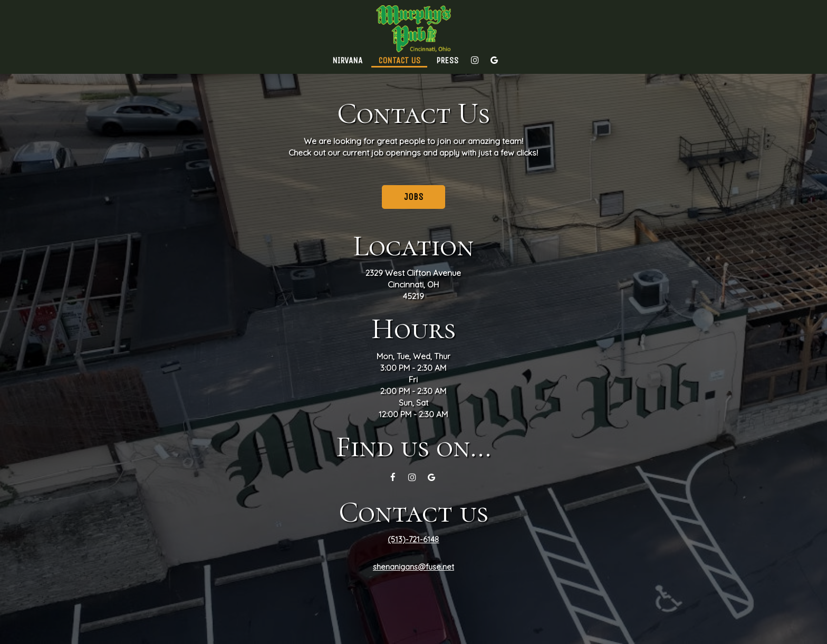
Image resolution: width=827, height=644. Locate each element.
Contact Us (399, 60)
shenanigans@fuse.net (413, 568)
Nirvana (347, 60)
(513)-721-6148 (413, 540)
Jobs (413, 197)
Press (447, 60)
